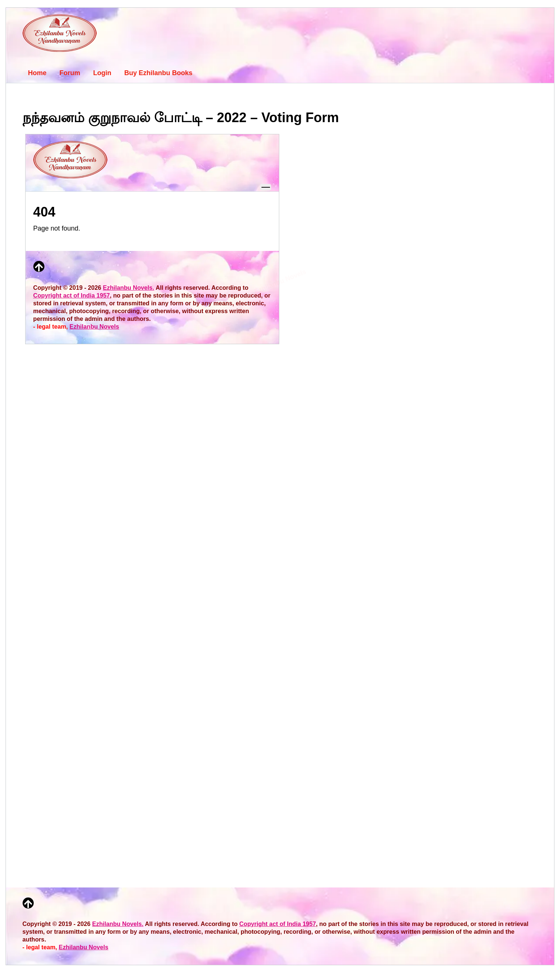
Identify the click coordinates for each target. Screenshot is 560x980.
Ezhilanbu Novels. (118, 924)
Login (102, 73)
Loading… (152, 497)
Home (37, 73)
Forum (70, 73)
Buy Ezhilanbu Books (159, 73)
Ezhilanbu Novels (84, 947)
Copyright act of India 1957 (278, 924)
